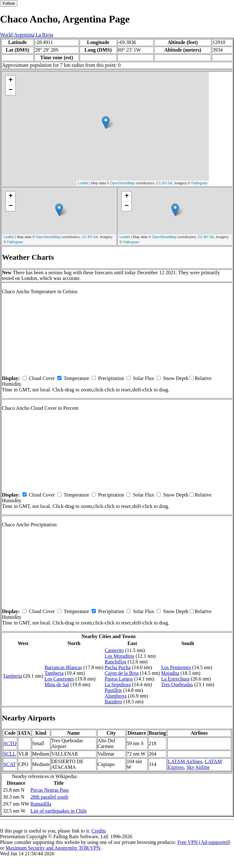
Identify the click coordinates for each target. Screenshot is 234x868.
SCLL (10, 754)
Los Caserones (59, 679)
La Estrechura (175, 679)
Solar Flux (143, 378)
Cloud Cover (42, 378)
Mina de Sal (57, 684)
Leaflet (83, 183)
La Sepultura (118, 684)
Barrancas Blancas (63, 667)
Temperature (77, 378)
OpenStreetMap (123, 183)
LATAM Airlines (185, 761)
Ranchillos (115, 662)
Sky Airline (198, 767)
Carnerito (114, 650)
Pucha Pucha (118, 667)
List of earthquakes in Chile (59, 811)
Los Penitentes (176, 667)
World (6, 35)
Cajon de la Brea (122, 673)
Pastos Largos (119, 679)
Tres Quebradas (177, 684)
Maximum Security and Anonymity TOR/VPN (53, 848)
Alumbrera (116, 696)
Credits (99, 831)
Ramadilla (41, 804)
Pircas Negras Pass (50, 790)
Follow (9, 3)
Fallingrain (200, 183)
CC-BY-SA (164, 183)
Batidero (113, 702)
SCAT (10, 764)
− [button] (11, 90)
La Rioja (44, 35)
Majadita (170, 673)
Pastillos (113, 690)
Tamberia (12, 676)
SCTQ (10, 743)
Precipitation (111, 378)
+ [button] (11, 80)
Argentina (24, 35)
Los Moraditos (120, 656)
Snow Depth (176, 378)
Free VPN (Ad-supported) (204, 842)
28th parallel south (49, 797)
